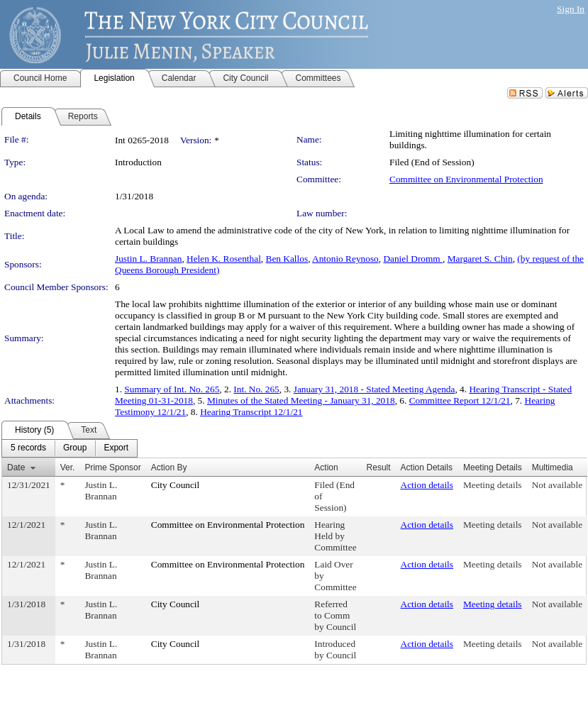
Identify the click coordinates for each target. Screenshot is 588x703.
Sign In (571, 9)
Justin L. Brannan (148, 259)
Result (379, 467)
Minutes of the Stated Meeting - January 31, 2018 (301, 400)
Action (326, 467)
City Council (176, 485)
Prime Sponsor (112, 467)
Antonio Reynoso (345, 259)
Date (16, 467)
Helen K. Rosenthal (224, 259)
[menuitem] (28, 448)
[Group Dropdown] (75, 448)
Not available (557, 485)
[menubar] (70, 448)
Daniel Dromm (413, 259)
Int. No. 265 (256, 389)
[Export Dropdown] (116, 448)
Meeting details (493, 485)
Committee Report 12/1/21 (460, 400)
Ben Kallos (287, 259)
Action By (169, 467)
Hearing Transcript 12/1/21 (251, 412)
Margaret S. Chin (480, 259)
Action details (427, 485)
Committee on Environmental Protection (466, 179)
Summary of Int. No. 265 (172, 389)
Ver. (68, 467)
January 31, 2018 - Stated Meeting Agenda (375, 389)
